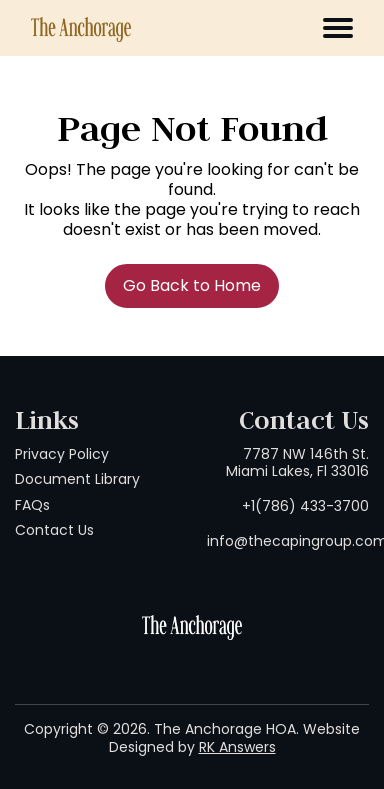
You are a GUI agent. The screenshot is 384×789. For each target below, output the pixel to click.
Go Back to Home (192, 285)
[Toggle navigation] (338, 28)
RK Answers (237, 747)
